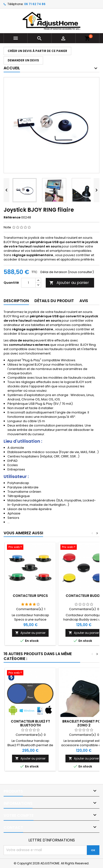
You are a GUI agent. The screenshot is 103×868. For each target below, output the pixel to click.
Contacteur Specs (30, 596)
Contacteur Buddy (84, 596)
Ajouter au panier (69, 283)
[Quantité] (28, 283)
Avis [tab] (84, 301)
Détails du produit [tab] (54, 301)
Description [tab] (16, 301)
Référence (12, 217)
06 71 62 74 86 (35, 4)
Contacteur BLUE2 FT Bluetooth (30, 723)
